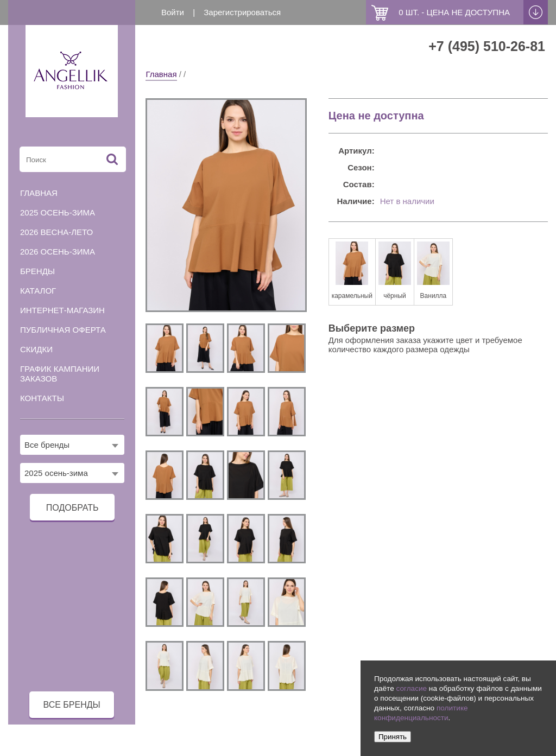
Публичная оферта (63, 330)
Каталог (38, 291)
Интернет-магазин (62, 310)
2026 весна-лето (56, 232)
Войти (173, 12)
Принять (393, 737)
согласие (411, 688)
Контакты (42, 398)
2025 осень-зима (58, 212)
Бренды (37, 271)
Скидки (36, 349)
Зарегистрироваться (242, 12)
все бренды (72, 705)
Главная (161, 74)
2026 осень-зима (58, 252)
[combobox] (72, 445)
